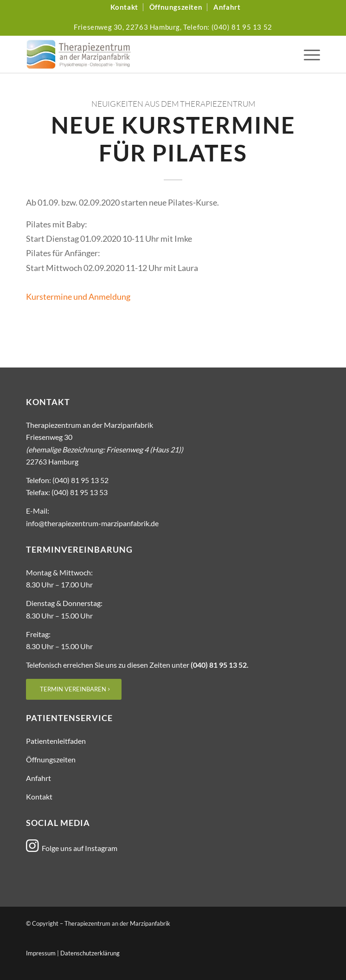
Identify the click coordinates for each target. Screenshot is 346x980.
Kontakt (39, 796)
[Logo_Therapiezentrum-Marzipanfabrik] (144, 54)
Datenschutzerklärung (90, 953)
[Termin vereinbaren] (74, 689)
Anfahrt (38, 778)
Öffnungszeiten (51, 759)
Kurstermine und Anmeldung (78, 297)
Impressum (41, 953)
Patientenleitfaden (56, 741)
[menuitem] (125, 7)
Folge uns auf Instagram (80, 848)
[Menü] (307, 54)
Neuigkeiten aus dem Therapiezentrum (173, 104)
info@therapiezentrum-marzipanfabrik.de (92, 523)
